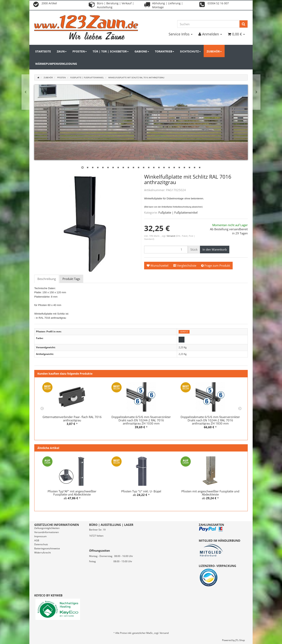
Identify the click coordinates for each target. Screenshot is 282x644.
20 (179, 168)
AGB (37, 540)
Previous (42, 409)
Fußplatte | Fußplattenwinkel (178, 212)
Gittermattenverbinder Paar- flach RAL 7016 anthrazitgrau (72, 419)
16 (159, 168)
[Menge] (166, 250)
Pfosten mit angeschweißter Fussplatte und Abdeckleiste (210, 493)
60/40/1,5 (184, 332)
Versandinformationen (47, 532)
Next (240, 409)
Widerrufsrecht (42, 553)
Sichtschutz (190, 51)
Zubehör (214, 51)
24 (200, 168)
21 (184, 168)
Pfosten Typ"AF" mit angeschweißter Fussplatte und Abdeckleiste (72, 493)
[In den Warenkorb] (215, 250)
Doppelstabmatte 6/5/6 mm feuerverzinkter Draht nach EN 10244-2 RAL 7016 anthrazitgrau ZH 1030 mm (141, 420)
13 (144, 168)
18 (169, 168)
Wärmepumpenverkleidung (56, 64)
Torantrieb (164, 51)
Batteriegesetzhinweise (47, 548)
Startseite (43, 51)
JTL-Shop (240, 640)
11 (133, 168)
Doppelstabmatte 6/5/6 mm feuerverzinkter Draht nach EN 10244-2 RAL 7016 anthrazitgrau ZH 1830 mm (210, 420)
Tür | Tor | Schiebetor (111, 51)
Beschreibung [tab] (47, 279)
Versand (171, 236)
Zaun (62, 51)
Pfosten (80, 51)
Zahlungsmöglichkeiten (47, 528)
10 (128, 168)
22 (189, 168)
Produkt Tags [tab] (71, 279)
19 (174, 168)
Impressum (40, 536)
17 (164, 168)
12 (138, 168)
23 (194, 168)
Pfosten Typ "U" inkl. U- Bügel (141, 491)
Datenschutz (41, 544)
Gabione (142, 51)
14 (149, 168)
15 (154, 168)
